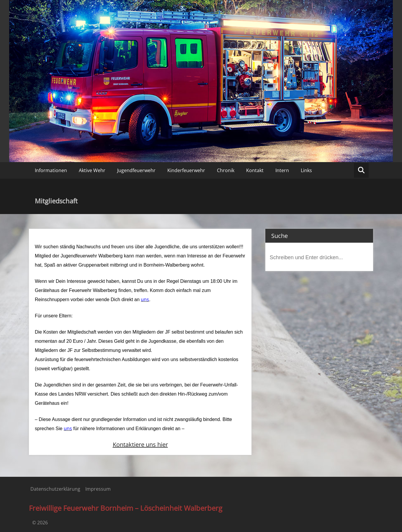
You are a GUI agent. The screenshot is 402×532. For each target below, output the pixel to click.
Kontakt (255, 170)
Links (306, 170)
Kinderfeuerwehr (186, 170)
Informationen (51, 170)
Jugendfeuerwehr (136, 170)
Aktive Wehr (92, 170)
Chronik (226, 170)
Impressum (98, 489)
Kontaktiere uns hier (140, 444)
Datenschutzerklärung (55, 489)
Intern (282, 170)
